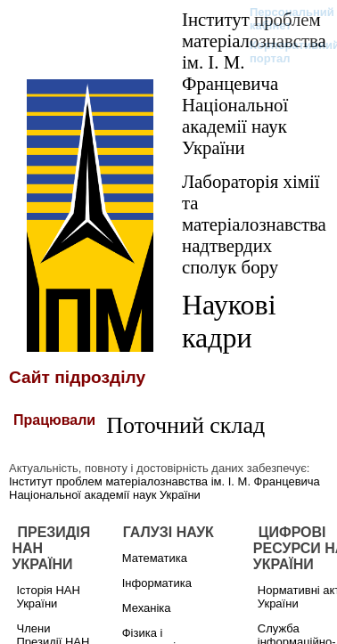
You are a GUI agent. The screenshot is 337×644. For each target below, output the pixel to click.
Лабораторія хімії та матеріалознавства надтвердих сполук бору (254, 224)
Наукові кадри (229, 321)
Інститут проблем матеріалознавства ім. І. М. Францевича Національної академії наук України (254, 83)
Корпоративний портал (283, 52)
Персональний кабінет (283, 19)
